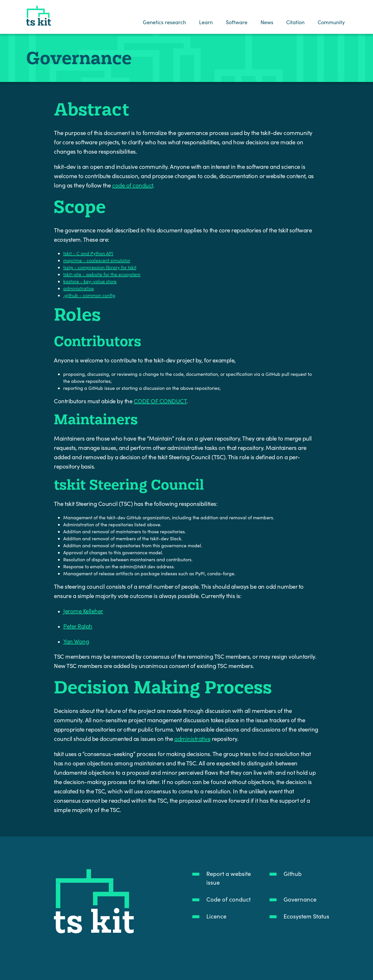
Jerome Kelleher (83, 611)
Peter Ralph (78, 626)
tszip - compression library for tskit (100, 267)
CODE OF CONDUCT (160, 401)
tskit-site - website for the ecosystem (102, 274)
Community (331, 22)
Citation (296, 22)
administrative (79, 288)
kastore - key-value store (90, 281)
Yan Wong (76, 641)
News (267, 22)
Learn (206, 22)
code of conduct (133, 185)
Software (237, 22)
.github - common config (89, 295)
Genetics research (165, 22)
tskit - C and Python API (88, 253)
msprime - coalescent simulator (97, 260)
